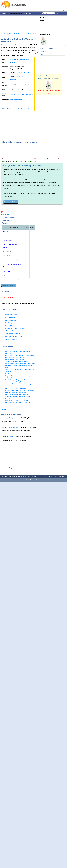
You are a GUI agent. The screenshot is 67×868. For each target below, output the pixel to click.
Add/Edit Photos (6, 215)
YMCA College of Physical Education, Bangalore (20, 370)
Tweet (4, 409)
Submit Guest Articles (8, 476)
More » (31, 13)
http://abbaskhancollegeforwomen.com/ (22, 95)
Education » (4, 13)
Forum (26, 13)
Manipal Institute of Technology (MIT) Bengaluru (20, 390)
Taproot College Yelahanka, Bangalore (17, 362)
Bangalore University (16, 100)
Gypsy (11, 418)
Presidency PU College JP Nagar (15, 360)
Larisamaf (43, 51)
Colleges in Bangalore (29, 33)
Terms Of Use (53, 476)
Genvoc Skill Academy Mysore (15, 357)
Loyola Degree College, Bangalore (16, 388)
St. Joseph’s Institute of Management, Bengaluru (20, 364)
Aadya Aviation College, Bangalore (16, 382)
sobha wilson (13, 427)
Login (58, 10)
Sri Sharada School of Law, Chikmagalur (17, 400)
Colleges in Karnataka (15, 33)
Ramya (11, 437)
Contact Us (27, 476)
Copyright (34, 476)
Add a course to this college (11, 279)
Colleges (4, 33)
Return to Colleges (7, 468)
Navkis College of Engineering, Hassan (17, 380)
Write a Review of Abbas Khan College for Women (17, 109)
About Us (19, 476)
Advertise (61, 476)
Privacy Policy (43, 476)
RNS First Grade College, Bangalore (16, 392)
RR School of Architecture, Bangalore (17, 394)
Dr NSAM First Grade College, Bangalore (18, 402)
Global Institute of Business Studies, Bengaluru (19, 355)
